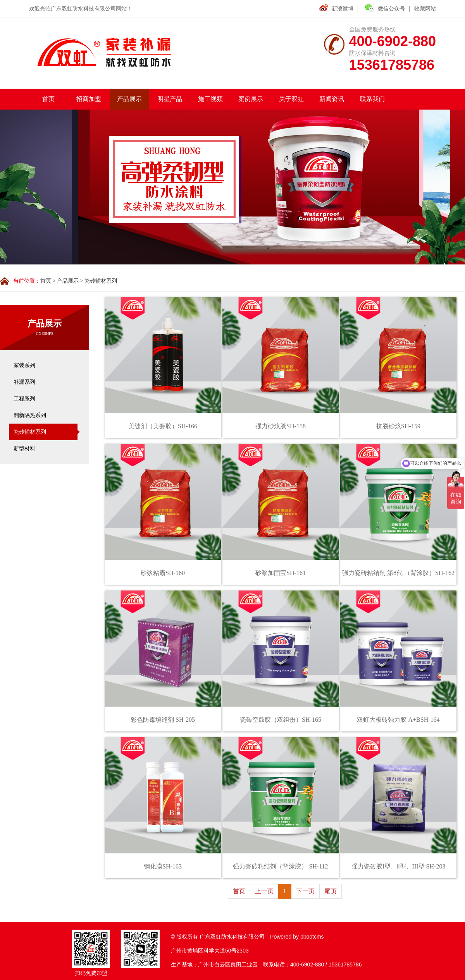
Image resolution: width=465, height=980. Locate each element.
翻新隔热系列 (30, 415)
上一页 (264, 891)
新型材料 (24, 449)
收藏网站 (425, 9)
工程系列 (24, 399)
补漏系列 (24, 382)
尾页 (331, 891)
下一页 (305, 891)
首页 (46, 281)
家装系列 (24, 365)
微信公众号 (384, 8)
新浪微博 (343, 9)
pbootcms (312, 937)
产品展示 (68, 281)
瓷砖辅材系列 (101, 281)
